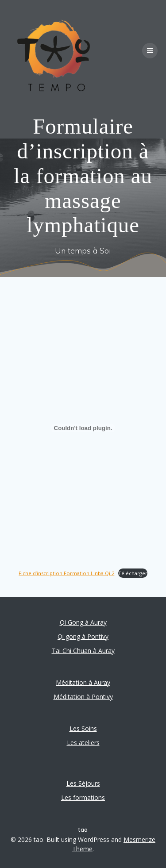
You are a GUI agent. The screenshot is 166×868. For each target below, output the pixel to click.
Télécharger (133, 573)
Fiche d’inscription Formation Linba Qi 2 (66, 573)
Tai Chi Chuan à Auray (83, 651)
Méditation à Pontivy (83, 697)
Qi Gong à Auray (83, 622)
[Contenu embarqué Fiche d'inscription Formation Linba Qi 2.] (83, 428)
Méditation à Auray (83, 682)
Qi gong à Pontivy (83, 636)
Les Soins (83, 728)
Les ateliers (83, 743)
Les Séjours (83, 783)
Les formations (83, 797)
